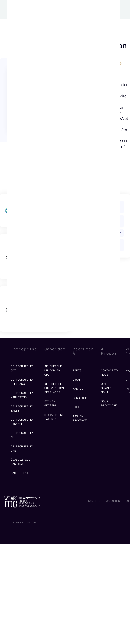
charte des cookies (102, 501)
